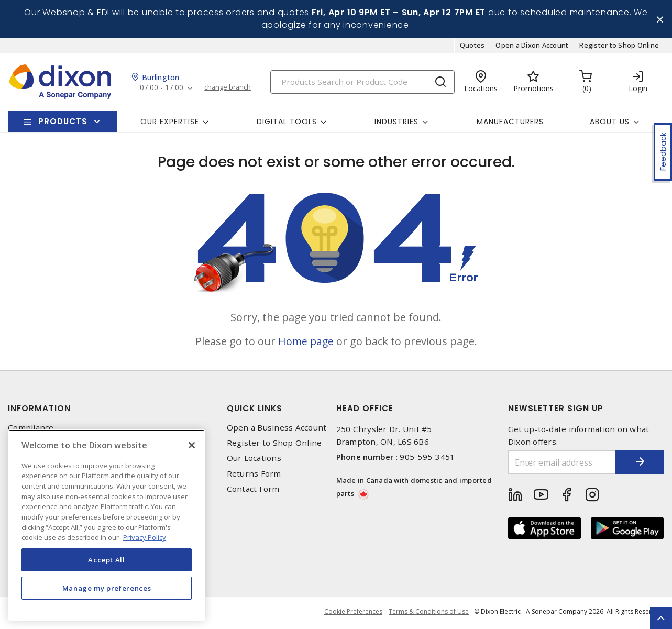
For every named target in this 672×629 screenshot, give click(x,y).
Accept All (107, 560)
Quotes (472, 46)
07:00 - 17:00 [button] (162, 89)
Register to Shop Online (619, 46)
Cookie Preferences (352, 613)
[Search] (362, 82)
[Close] (192, 445)
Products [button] (63, 122)
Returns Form (254, 474)
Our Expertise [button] (170, 122)
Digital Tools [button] (287, 122)
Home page (306, 342)
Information (39, 409)
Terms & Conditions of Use (429, 613)
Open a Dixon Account (532, 46)
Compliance (31, 429)
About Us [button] (610, 122)
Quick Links (255, 409)
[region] (107, 525)
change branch (229, 89)
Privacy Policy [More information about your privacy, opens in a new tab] (145, 537)
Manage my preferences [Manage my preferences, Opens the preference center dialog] (107, 588)
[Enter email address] (560, 463)
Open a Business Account (277, 429)
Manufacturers (510, 122)
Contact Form (253, 490)
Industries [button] (396, 122)
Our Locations (254, 459)
